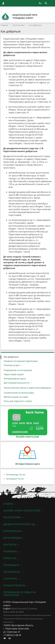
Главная (4, 25)
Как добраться (35, 25)
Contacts (33, 609)
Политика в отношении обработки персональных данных (27, 615)
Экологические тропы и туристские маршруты (27, 388)
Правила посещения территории (21, 361)
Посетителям (19, 25)
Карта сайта (9, 612)
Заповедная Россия (15, 479)
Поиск (21, 612)
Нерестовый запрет (14, 374)
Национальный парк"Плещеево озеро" (19, 16)
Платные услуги (12, 365)
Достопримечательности (17, 383)
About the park (19, 609)
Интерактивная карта (15, 379)
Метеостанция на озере (16, 397)
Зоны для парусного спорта (18, 401)
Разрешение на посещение (18, 370)
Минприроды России (16, 475)
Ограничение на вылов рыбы (19, 393)
